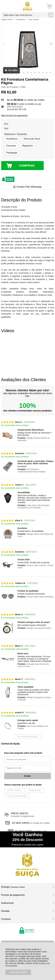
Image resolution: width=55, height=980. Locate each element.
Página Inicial (7, 19)
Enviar (27, 776)
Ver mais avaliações (27, 737)
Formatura (21, 19)
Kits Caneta (34, 19)
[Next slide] (51, 44)
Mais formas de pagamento (14, 115)
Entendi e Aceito (18, 972)
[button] (20, 73)
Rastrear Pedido (18, 887)
